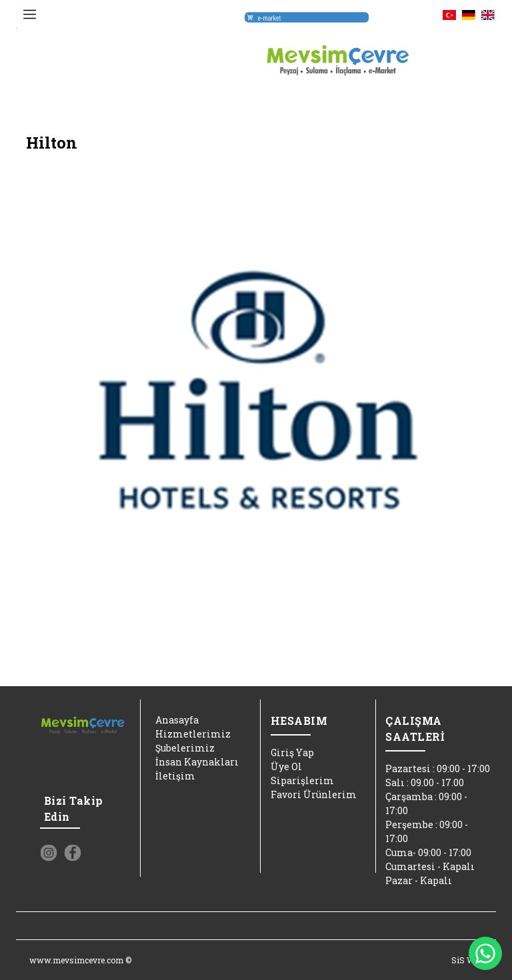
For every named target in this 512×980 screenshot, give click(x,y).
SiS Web (467, 960)
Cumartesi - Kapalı (430, 866)
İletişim (175, 776)
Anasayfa (177, 720)
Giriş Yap (292, 752)
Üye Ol (286, 766)
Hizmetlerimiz (193, 734)
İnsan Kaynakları (197, 762)
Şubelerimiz (185, 748)
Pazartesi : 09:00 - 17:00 (438, 768)
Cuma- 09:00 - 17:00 (428, 852)
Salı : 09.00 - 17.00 (425, 782)
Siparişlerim (302, 780)
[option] (256, 395)
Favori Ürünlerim (314, 794)
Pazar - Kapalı (419, 880)
